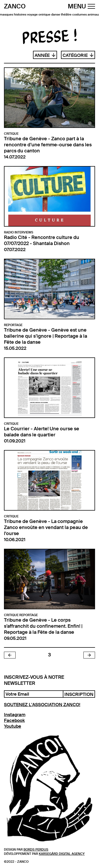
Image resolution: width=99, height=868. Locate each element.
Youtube (13, 726)
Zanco (15, 7)
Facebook (14, 720)
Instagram (15, 715)
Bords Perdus (36, 850)
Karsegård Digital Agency (62, 854)
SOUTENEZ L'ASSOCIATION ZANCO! (42, 705)
